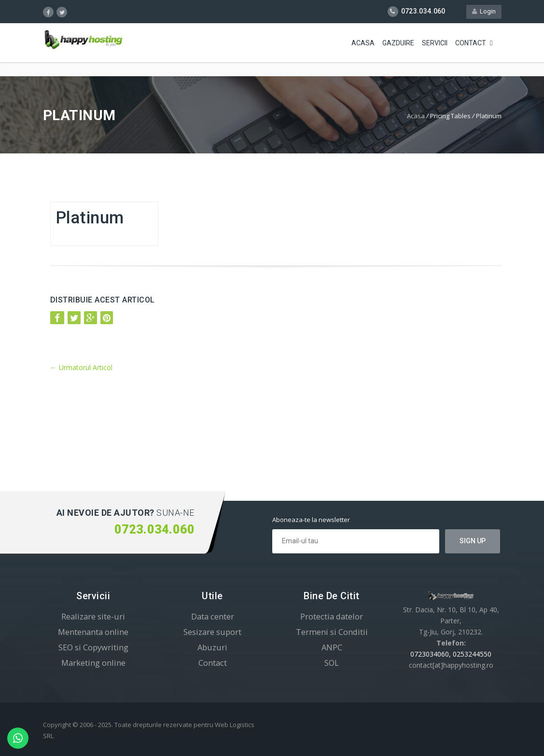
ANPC (332, 647)
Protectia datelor (332, 616)
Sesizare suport (212, 632)
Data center (213, 616)
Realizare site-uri (93, 616)
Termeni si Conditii (332, 632)
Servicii (435, 43)
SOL (332, 663)
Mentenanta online (93, 632)
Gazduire (398, 43)
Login (484, 11)
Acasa (363, 43)
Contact (471, 43)
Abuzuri (212, 647)
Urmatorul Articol (81, 367)
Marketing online (93, 663)
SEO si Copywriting (93, 647)
